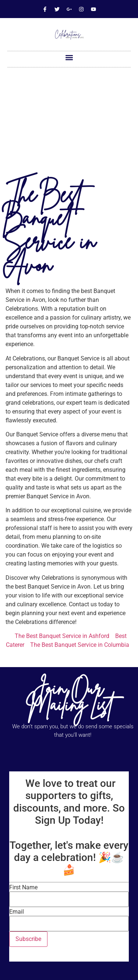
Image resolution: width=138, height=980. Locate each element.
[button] (69, 57)
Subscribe (28, 939)
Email (17, 912)
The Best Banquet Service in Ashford (62, 636)
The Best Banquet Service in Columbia (80, 645)
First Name (23, 887)
